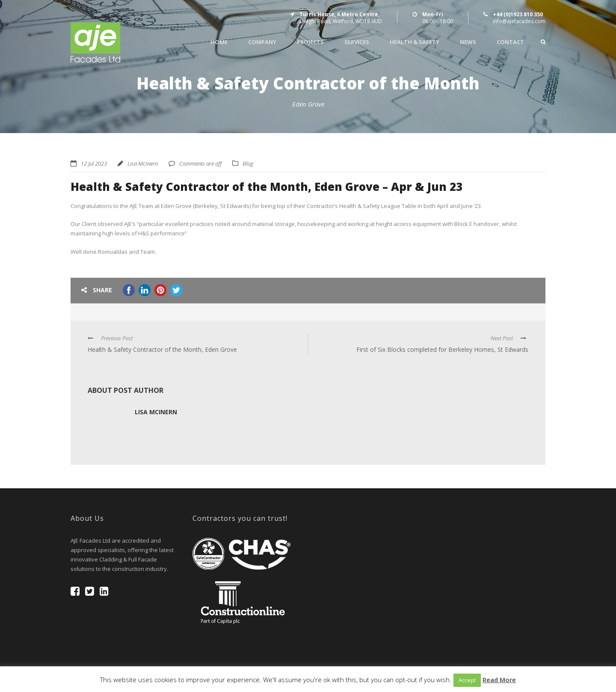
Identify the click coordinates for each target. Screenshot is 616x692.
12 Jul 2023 (94, 163)
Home (219, 42)
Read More (499, 680)
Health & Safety (415, 42)
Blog (248, 163)
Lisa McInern (143, 163)
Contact (510, 42)
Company (262, 42)
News (468, 42)
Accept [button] (467, 680)
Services (357, 42)
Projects (310, 42)
